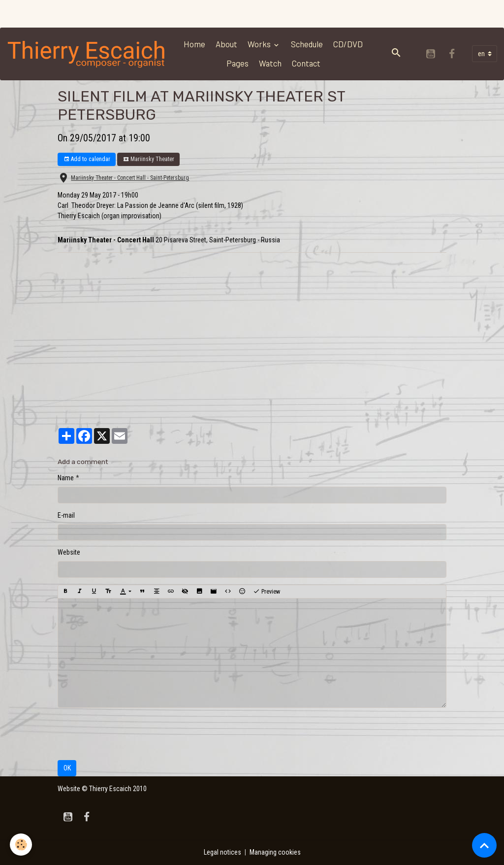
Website (69, 552)
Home (194, 44)
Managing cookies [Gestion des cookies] (275, 852)
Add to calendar (87, 159)
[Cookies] (21, 845)
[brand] (87, 54)
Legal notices (222, 852)
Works (260, 44)
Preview (267, 592)
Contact (306, 63)
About (226, 44)
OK (67, 768)
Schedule (307, 44)
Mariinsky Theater (149, 159)
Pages (237, 63)
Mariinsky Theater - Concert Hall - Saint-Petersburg (130, 178)
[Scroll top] (484, 845)
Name (66, 478)
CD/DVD (348, 44)
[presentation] (132, 734)
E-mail (66, 515)
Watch (270, 63)
